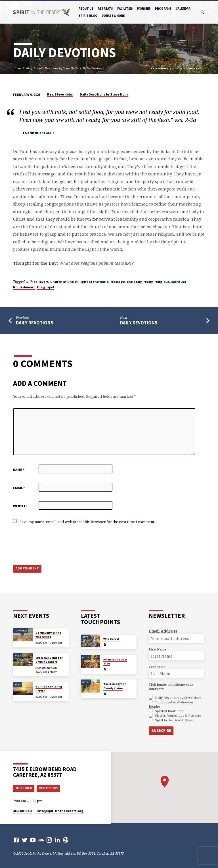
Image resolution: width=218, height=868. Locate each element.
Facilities (125, 9)
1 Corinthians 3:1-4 (38, 133)
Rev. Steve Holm (60, 94)
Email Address (163, 631)
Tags (180, 68)
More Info (24, 788)
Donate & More (113, 16)
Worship (144, 9)
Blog (29, 68)
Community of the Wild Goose (48, 635)
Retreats (105, 9)
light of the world (94, 282)
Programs (163, 9)
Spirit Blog (88, 16)
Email (19, 488)
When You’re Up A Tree (115, 661)
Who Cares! (111, 639)
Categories (162, 68)
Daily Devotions (93, 68)
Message (118, 282)
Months (197, 68)
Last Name (157, 667)
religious (162, 282)
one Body (134, 282)
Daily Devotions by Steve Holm (58, 68)
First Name (158, 649)
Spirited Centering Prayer (49, 688)
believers (41, 282)
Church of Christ (64, 282)
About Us (86, 9)
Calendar (183, 9)
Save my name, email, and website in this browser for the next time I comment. (87, 522)
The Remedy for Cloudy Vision (115, 686)
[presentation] (56, 545)
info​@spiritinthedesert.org (60, 811)
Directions (49, 788)
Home (17, 68)
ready (148, 282)
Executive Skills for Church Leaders (49, 660)
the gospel (45, 287)
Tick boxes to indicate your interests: (171, 687)
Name (19, 470)
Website (20, 506)
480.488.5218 (23, 811)
